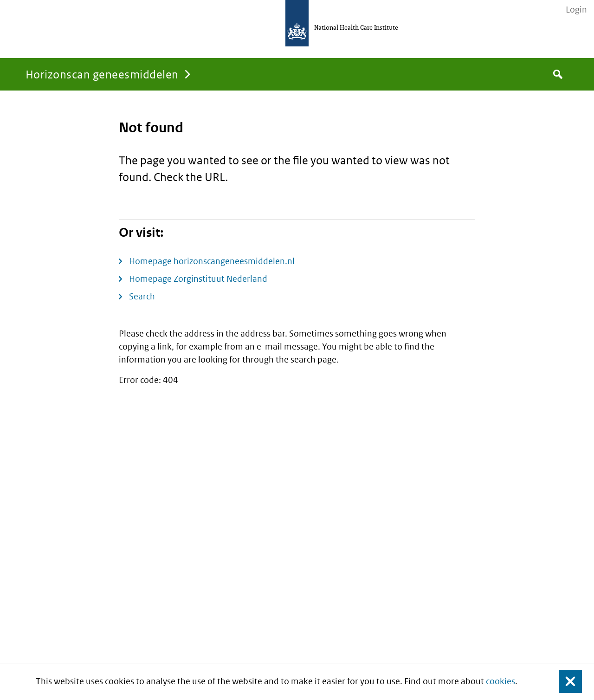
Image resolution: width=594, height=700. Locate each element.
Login (576, 10)
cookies (500, 681)
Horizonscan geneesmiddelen (102, 74)
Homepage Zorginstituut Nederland (198, 279)
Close (565, 682)
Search (142, 296)
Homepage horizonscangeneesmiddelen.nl (212, 261)
